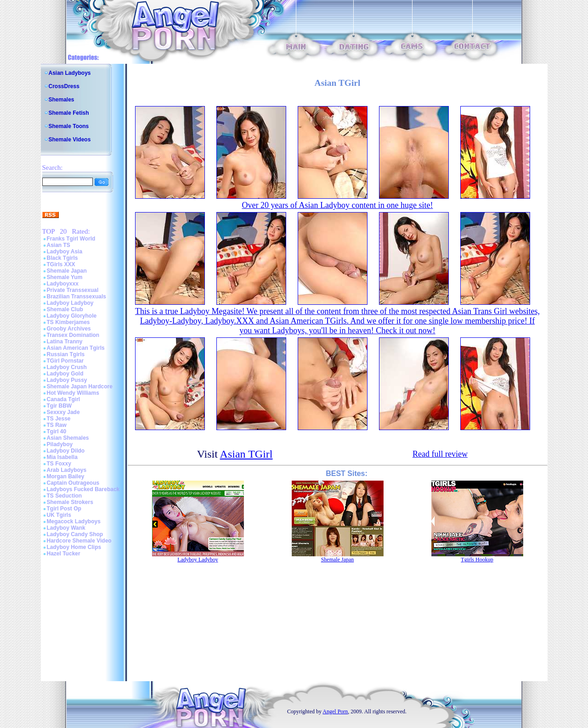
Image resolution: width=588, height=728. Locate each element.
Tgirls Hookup (477, 560)
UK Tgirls (59, 515)
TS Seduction (65, 496)
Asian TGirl (246, 454)
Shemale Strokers (70, 502)
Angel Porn (335, 711)
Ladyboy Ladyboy (70, 303)
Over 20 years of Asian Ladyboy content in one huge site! (338, 205)
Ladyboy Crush (67, 367)
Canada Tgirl (64, 399)
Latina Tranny (65, 342)
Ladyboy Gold (65, 374)
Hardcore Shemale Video (79, 541)
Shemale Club (65, 309)
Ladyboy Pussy (67, 380)
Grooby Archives (69, 329)
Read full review (440, 454)
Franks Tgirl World (71, 239)
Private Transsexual (73, 290)
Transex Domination (73, 335)
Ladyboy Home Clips (74, 547)
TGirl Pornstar (65, 361)
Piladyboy (60, 444)
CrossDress (64, 86)
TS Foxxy (59, 464)
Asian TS (59, 245)
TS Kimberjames (68, 322)
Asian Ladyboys (70, 73)
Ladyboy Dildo (66, 451)
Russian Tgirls (66, 354)
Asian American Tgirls (76, 348)
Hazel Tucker (64, 554)
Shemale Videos (70, 140)
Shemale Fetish (69, 113)
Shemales (62, 100)
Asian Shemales (68, 438)
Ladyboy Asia (65, 252)
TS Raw (57, 425)
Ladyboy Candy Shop (75, 534)
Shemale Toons (69, 126)
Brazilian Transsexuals (76, 297)
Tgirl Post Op (64, 509)
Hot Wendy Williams (73, 393)
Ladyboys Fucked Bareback (83, 489)
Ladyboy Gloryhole (72, 316)
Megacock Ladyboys (74, 521)
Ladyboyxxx (63, 284)
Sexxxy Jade (63, 412)
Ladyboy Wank (66, 528)
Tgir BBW (59, 406)
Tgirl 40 (57, 431)
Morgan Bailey (66, 476)
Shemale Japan (67, 271)
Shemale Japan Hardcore (80, 386)
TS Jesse (59, 419)
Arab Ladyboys (67, 470)
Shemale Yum (65, 277)
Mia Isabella (62, 457)
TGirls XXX (61, 264)
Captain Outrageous (73, 483)
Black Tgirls (62, 258)
